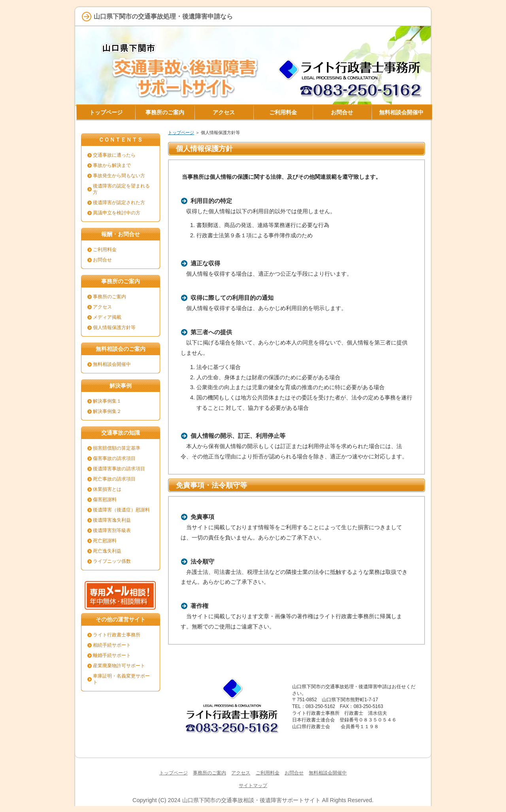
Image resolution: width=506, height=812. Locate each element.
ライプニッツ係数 (112, 561)
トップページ (181, 132)
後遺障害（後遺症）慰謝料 (121, 510)
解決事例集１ (107, 401)
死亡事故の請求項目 (114, 479)
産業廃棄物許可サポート (119, 666)
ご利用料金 (105, 250)
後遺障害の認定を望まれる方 (121, 189)
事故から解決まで (112, 165)
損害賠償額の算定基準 (117, 448)
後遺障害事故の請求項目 (119, 469)
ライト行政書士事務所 (117, 635)
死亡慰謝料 (105, 541)
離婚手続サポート (112, 655)
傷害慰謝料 (105, 500)
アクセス (102, 307)
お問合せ (102, 260)
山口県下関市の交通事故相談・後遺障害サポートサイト (251, 800)
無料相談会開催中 (112, 364)
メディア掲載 (107, 317)
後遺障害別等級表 (112, 530)
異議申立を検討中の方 (117, 213)
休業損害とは (107, 489)
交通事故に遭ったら (114, 155)
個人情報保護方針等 (114, 327)
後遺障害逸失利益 (112, 520)
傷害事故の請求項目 (114, 458)
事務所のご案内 (110, 297)
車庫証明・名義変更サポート (121, 679)
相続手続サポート (112, 645)
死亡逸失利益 (107, 551)
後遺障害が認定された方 (119, 203)
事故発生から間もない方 (119, 176)
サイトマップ (253, 786)
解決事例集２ (107, 411)
